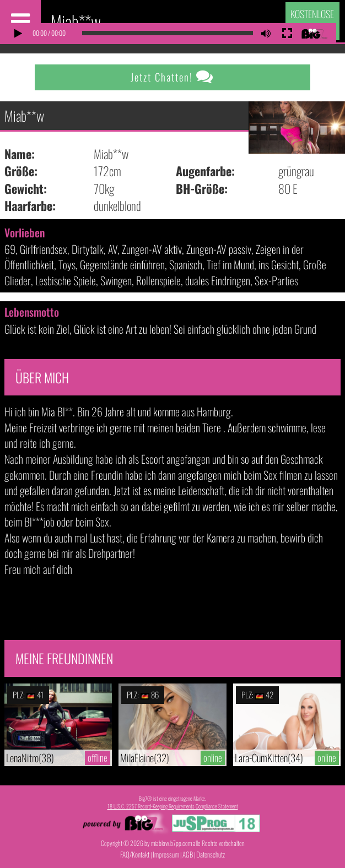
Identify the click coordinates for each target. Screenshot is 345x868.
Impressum (166, 854)
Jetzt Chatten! (172, 77)
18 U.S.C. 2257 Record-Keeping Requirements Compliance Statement (173, 806)
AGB (188, 854)
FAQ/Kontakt (135, 854)
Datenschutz (211, 854)
